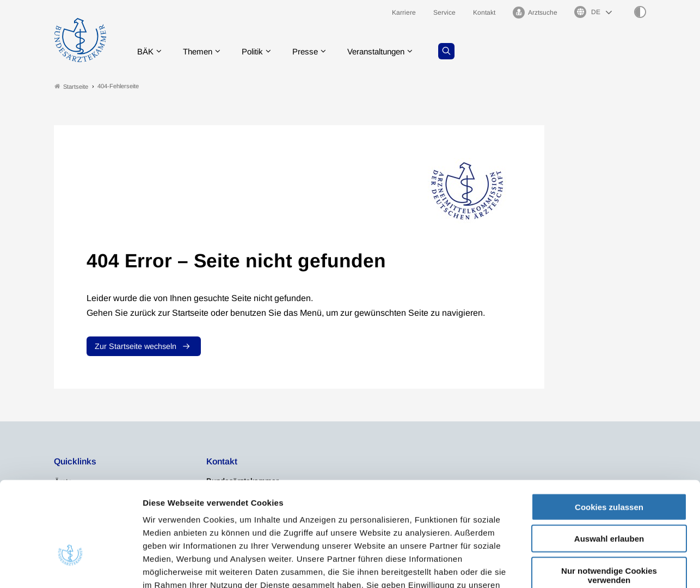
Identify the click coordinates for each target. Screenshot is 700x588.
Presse (313, 51)
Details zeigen (579, 566)
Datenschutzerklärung (401, 522)
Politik (258, 51)
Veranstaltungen (388, 51)
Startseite (71, 86)
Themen (201, 51)
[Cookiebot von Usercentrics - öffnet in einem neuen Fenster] (70, 567)
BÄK (146, 51)
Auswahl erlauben (609, 464)
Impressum (478, 522)
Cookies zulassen (609, 431)
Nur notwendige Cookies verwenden (609, 500)
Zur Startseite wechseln (136, 347)
